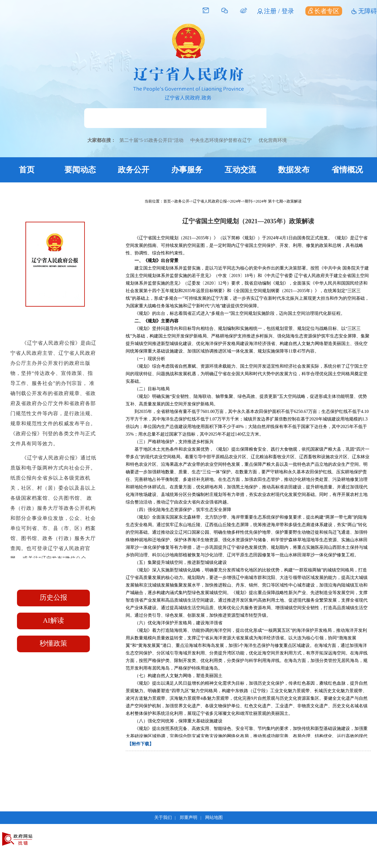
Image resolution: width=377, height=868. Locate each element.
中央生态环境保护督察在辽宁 (221, 140)
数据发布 (294, 170)
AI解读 (53, 620)
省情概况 (347, 170)
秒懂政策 (53, 643)
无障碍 (368, 11)
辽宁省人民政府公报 (210, 201)
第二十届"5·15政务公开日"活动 (151, 140)
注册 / (273, 11)
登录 (288, 11)
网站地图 (214, 818)
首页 (27, 170)
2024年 (236, 201)
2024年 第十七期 (269, 201)
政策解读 (294, 201)
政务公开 (134, 170)
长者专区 (324, 11)
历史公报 (53, 597)
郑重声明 (188, 818)
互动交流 (240, 170)
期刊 (249, 201)
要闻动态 (80, 170)
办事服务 (187, 170)
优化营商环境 (273, 140)
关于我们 (163, 818)
